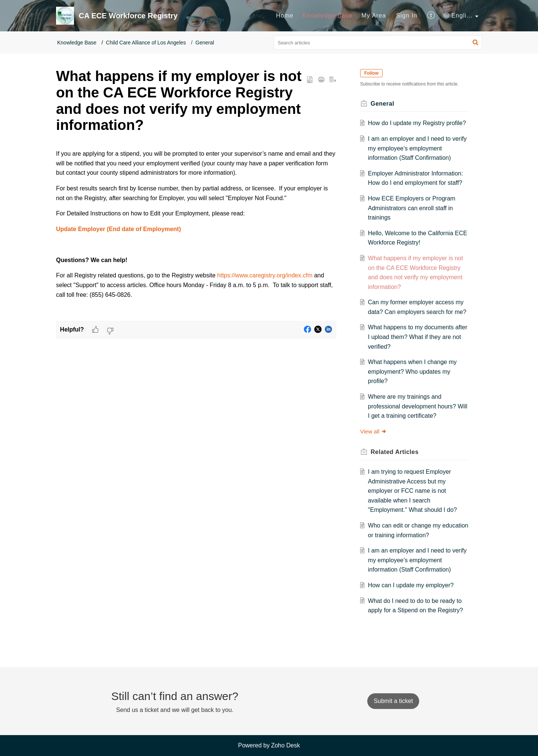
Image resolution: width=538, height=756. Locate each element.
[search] (378, 43)
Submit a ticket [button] (393, 701)
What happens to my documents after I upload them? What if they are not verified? (418, 337)
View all (373, 431)
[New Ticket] (393, 701)
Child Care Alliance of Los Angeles (146, 43)
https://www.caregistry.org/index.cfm (265, 275)
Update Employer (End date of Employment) (118, 229)
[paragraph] (196, 232)
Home (285, 15)
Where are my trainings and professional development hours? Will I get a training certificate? (418, 406)
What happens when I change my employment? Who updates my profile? (412, 371)
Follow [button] (371, 73)
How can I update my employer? (411, 585)
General (205, 43)
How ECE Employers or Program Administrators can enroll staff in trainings (412, 208)
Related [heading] (395, 452)
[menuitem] (285, 16)
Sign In (407, 15)
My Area (374, 15)
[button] (431, 16)
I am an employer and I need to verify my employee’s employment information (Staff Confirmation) (417, 148)
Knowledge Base (327, 15)
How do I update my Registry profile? (417, 123)
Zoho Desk (285, 745)
